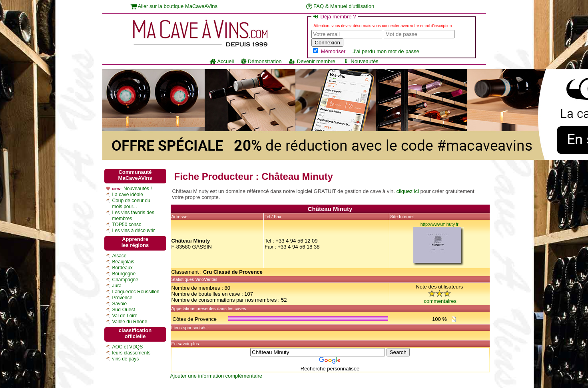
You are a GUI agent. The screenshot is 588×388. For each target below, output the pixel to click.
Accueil (222, 61)
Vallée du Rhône (130, 322)
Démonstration (261, 61)
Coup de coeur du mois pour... (131, 204)
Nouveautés (361, 61)
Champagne (125, 280)
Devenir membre (312, 61)
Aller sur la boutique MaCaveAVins (174, 6)
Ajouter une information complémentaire (216, 376)
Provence (123, 298)
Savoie (120, 304)
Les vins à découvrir (134, 231)
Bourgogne (124, 274)
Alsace (120, 256)
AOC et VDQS (128, 347)
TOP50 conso (127, 225)
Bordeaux (123, 268)
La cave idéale (128, 195)
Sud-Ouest (124, 310)
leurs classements (132, 353)
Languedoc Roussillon (136, 292)
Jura (117, 286)
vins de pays (126, 359)
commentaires (440, 301)
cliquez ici (408, 191)
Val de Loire (125, 316)
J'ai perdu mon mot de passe (386, 51)
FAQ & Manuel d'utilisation (340, 6)
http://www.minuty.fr (440, 224)
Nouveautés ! (138, 189)
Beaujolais (123, 262)
